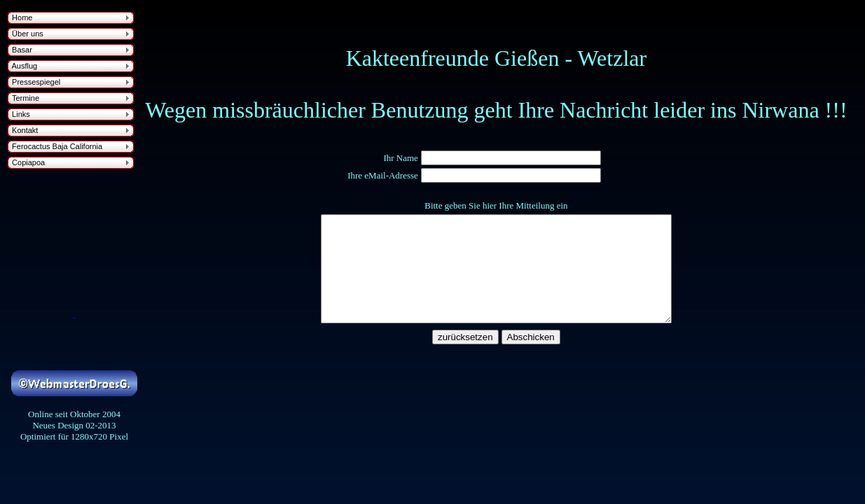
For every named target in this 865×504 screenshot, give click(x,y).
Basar (20, 50)
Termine (23, 98)
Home (20, 17)
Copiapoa (26, 162)
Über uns (26, 34)
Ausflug (22, 66)
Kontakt (23, 130)
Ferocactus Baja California (55, 146)
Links (19, 114)
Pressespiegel (34, 82)
